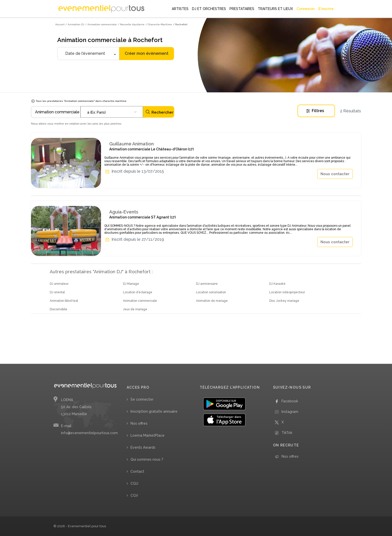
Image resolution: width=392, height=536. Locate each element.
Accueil (60, 24)
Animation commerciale (140, 301)
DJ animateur (59, 284)
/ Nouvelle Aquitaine (131, 24)
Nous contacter (335, 174)
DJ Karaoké (277, 284)
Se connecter (142, 399)
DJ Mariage (131, 284)
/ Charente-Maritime (159, 24)
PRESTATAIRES (242, 9)
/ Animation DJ (75, 24)
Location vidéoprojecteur (287, 292)
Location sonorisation (211, 292)
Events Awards (143, 447)
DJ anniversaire (207, 284)
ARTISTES (180, 9)
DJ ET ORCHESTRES (209, 9)
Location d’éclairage (138, 292)
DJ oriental (57, 292)
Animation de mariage (212, 301)
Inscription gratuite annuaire (154, 411)
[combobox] (112, 112)
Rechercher (159, 112)
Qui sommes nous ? (147, 459)
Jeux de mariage (135, 309)
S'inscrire (326, 9)
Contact (137, 471)
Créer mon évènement (147, 53)
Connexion (305, 9)
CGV (134, 495)
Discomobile (58, 309)
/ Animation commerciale (101, 24)
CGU (134, 483)
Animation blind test (64, 301)
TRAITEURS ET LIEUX (275, 9)
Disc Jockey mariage (284, 301)
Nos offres (139, 423)
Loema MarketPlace (147, 435)
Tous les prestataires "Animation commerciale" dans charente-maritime (79, 101)
